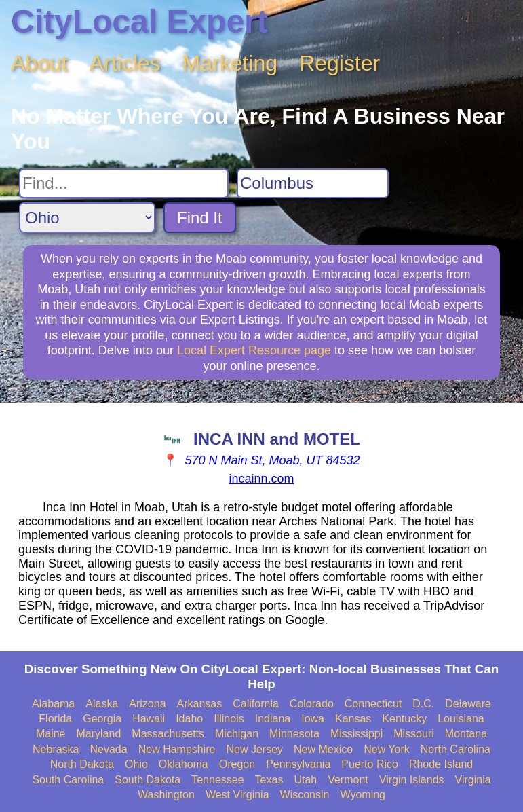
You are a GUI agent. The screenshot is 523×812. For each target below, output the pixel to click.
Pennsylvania (298, 764)
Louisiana (461, 719)
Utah (305, 780)
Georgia (102, 719)
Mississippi (356, 734)
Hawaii (149, 719)
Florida (55, 719)
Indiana (273, 719)
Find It (200, 218)
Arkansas (200, 704)
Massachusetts (168, 734)
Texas (269, 780)
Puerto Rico (370, 764)
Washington (166, 795)
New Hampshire (177, 749)
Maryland (99, 734)
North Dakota (82, 764)
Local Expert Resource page (254, 350)
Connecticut (373, 704)
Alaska (102, 704)
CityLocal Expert (139, 21)
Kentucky (404, 719)
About (39, 63)
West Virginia (237, 795)
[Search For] (124, 183)
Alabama (53, 704)
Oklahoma (183, 764)
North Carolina (456, 749)
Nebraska (56, 749)
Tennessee (217, 780)
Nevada (109, 749)
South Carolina (68, 780)
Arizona (147, 704)
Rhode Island (441, 764)
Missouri (414, 734)
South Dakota (148, 780)
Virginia (473, 780)
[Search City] (313, 183)
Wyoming (363, 795)
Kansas (353, 719)
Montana (466, 734)
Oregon (237, 764)
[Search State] (87, 218)
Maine (51, 734)
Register (340, 63)
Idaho (189, 719)
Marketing (230, 63)
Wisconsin (305, 795)
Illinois (229, 719)
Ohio (136, 764)
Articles (125, 63)
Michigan (237, 734)
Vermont (348, 780)
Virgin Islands (412, 780)
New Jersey (254, 749)
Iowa (313, 719)
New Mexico (323, 749)
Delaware (468, 704)
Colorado (312, 704)
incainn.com (261, 479)
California (256, 704)
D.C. (423, 704)
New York (387, 749)
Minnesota (294, 734)
